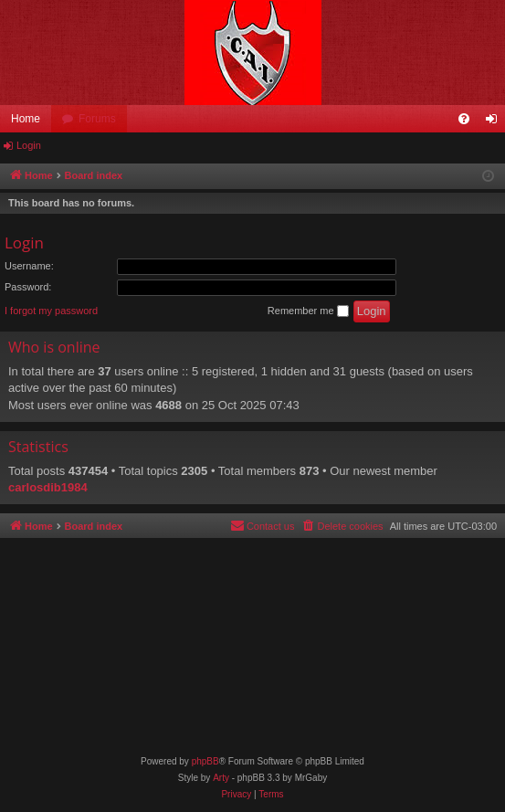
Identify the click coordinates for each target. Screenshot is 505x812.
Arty (221, 778)
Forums (97, 119)
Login (29, 145)
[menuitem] (464, 119)
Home (26, 119)
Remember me (308, 311)
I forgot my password (51, 311)
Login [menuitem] (495, 122)
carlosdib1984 (48, 487)
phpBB (205, 761)
